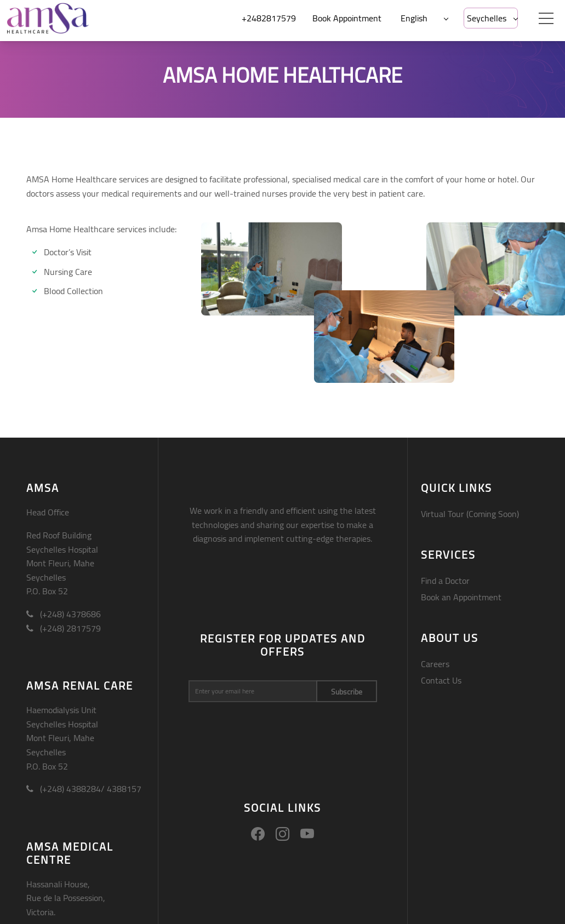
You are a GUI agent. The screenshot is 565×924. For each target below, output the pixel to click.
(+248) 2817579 (64, 628)
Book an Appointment (461, 597)
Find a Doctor (445, 581)
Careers (435, 664)
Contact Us (441, 680)
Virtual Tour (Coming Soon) (470, 514)
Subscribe (347, 692)
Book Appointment (347, 18)
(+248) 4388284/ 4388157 (84, 789)
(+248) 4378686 (64, 614)
